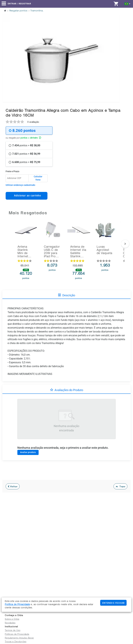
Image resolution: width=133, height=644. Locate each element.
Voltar (13, 486)
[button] (127, 4)
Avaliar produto (28, 452)
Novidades (10, 623)
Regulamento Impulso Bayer (19, 638)
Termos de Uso (13, 631)
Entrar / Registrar (19, 4)
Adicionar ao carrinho (27, 196)
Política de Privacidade (17, 605)
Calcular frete (38, 178)
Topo (121, 486)
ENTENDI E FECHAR (113, 603)
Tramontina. (37, 11)
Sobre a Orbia (12, 619)
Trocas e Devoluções (16, 642)
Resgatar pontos (18, 11)
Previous (7, 50)
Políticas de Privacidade (17, 634)
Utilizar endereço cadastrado (20, 185)
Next (115, 50)
